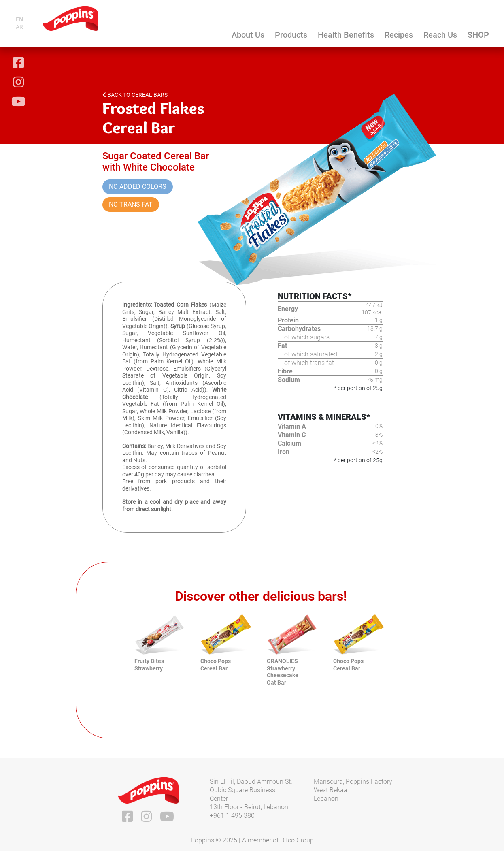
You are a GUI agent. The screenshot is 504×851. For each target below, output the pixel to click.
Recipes (399, 35)
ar (19, 27)
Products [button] (291, 35)
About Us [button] (248, 35)
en (19, 19)
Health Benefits (346, 35)
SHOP (478, 35)
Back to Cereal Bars (135, 95)
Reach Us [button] (440, 35)
